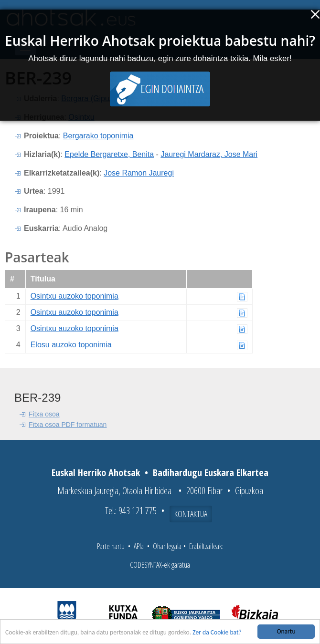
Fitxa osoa (44, 414)
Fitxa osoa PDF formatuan (68, 425)
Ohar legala (167, 546)
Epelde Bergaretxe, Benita (109, 154)
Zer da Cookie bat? (217, 633)
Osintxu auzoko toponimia (75, 296)
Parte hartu (111, 546)
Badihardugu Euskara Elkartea (211, 473)
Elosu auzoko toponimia (71, 345)
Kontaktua (191, 514)
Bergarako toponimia (98, 136)
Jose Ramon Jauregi (139, 173)
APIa (139, 546)
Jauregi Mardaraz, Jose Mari (209, 154)
